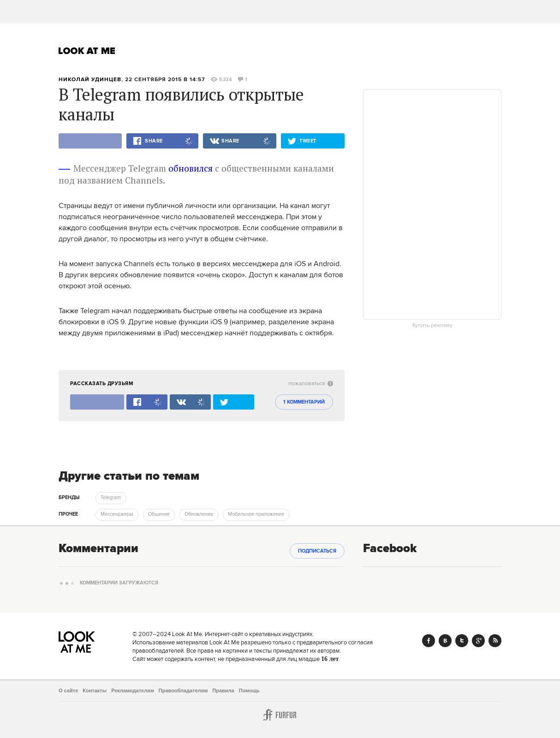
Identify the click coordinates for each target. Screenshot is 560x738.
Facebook (429, 641)
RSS (495, 641)
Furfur (280, 715)
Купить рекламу (432, 326)
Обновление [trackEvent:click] (199, 514)
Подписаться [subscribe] (317, 551)
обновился (191, 168)
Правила (223, 690)
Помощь (249, 690)
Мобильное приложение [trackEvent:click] (256, 514)
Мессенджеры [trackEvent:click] (117, 514)
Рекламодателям (133, 690)
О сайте (68, 690)
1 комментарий (304, 402)
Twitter (462, 641)
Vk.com (445, 641)
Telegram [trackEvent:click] (111, 498)
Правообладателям (183, 690)
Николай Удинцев (90, 80)
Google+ (478, 641)
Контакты (95, 690)
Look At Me (87, 51)
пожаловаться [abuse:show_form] (311, 384)
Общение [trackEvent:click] (159, 514)
